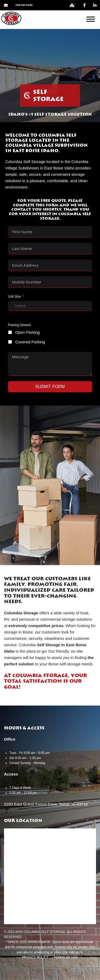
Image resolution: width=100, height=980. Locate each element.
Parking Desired (19, 325)
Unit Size (14, 297)
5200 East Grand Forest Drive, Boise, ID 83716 (46, 804)
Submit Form (50, 387)
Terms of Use (66, 957)
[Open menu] (91, 19)
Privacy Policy (35, 957)
